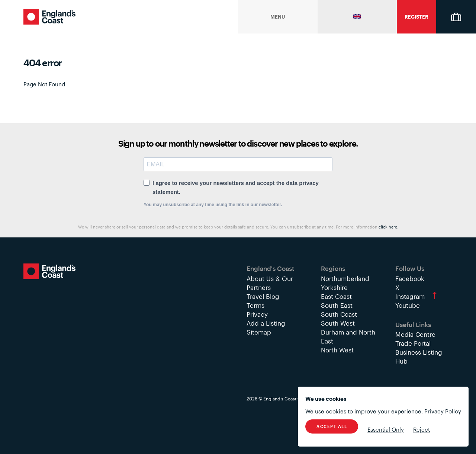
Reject (422, 429)
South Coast (339, 314)
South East (337, 305)
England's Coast (49, 17)
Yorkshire (334, 287)
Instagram (410, 296)
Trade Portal (413, 343)
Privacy (257, 314)
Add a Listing (266, 323)
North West (337, 350)
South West (338, 323)
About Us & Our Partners (270, 283)
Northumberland (345, 278)
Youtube (408, 305)
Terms (255, 305)
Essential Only (386, 429)
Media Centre (415, 334)
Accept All (332, 426)
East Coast (336, 296)
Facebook (410, 278)
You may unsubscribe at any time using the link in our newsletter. (213, 205)
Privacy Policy (443, 411)
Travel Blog (263, 296)
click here (388, 227)
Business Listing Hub (419, 357)
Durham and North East (348, 336)
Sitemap (259, 332)
